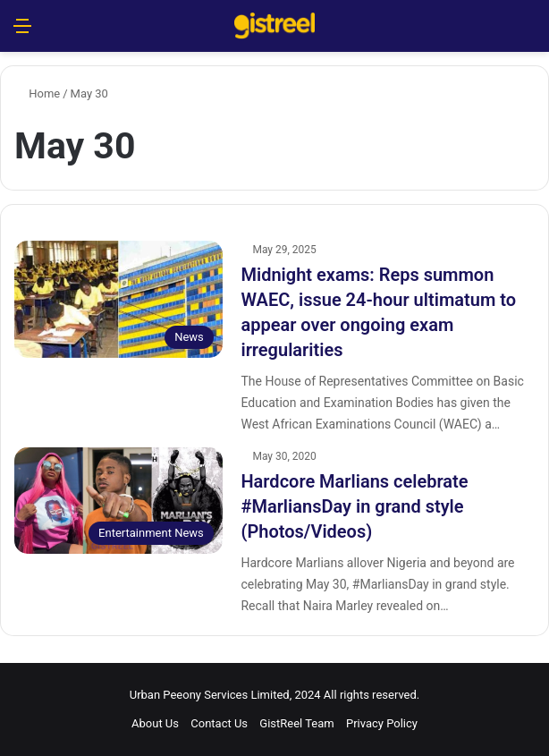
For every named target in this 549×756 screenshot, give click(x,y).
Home (37, 93)
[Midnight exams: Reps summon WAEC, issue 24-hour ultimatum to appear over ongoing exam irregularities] (118, 299)
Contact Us (219, 723)
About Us (155, 723)
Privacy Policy (382, 723)
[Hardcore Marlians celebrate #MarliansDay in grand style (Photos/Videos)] (118, 501)
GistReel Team (296, 723)
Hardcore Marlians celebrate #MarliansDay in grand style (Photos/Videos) (354, 506)
